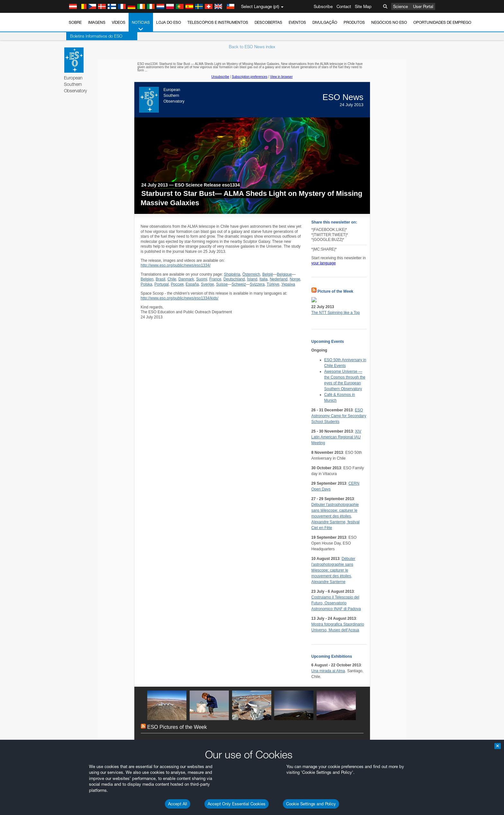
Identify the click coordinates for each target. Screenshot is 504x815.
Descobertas (268, 22)
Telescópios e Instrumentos (218, 22)
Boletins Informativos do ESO (96, 36)
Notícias (141, 26)
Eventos (297, 22)
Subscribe (323, 6)
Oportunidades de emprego (442, 22)
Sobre (75, 22)
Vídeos (119, 22)
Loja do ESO (169, 22)
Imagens (97, 22)
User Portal (423, 6)
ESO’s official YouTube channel (202, 787)
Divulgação (325, 22)
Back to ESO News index (252, 47)
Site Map (363, 6)
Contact (344, 6)
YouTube (65, 787)
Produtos (354, 22)
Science (401, 6)
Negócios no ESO (389, 22)
